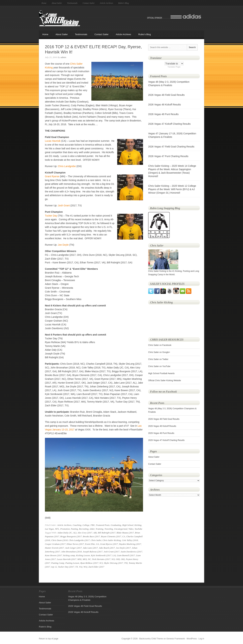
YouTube (138, 529)
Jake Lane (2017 (90, 548)
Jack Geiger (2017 (73, 548)
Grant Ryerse (52, 176)
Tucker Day (51, 216)
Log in (201, 639)
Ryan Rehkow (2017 (89, 563)
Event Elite (90, 544)
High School (128, 525)
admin (63, 57)
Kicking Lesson (83, 555)
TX (77, 567)
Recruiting (84, 529)
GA (97, 544)
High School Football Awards (161, 373)
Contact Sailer (89, 3)
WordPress (192, 639)
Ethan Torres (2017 (75, 544)
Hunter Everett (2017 (54, 548)
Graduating (116, 525)
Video (131, 529)
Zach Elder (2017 (96, 567)
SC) (101, 563)
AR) (95, 533)
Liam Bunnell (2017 (126, 555)
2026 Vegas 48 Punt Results (163, 114)
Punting (74, 529)
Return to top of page (49, 639)
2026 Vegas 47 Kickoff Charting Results (169, 124)
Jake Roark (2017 (107, 548)
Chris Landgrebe (67, 166)
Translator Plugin (174, 67)
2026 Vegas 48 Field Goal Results (166, 95)
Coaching (77, 525)
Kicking (138, 525)
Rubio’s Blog (123, 3)
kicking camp (69, 555)
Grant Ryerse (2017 (109, 544)
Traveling (109, 529)
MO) (85, 559)
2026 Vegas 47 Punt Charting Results (168, 156)
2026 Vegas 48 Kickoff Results (165, 105)
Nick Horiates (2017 (101, 559)
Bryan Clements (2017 (111, 536)
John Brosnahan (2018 (71, 552)
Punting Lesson (72, 563)
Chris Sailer (96, 540)
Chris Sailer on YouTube (159, 366)
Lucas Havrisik (53, 141)
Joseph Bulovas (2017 (93, 552)
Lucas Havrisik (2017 (67, 559)
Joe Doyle (63, 245)
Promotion (65, 529)
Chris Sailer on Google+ (159, 352)
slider (92, 529)
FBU (93, 525)
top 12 (54, 567)
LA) (114, 555)
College (86, 525)
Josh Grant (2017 (112, 552)
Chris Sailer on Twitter (158, 359)
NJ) (113, 559)
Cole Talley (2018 (130, 540)
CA (124, 536)
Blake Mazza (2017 (125, 533)
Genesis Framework (176, 639)
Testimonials (72, 3)
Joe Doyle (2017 (123, 548)
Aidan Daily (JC (65, 533)
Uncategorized (121, 529)
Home (44, 3)
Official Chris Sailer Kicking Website (165, 380)
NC (89, 559)
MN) (80, 559)
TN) (126, 563)
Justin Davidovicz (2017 (131, 552)
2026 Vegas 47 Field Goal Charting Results (171, 147)
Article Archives (106, 3)
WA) (85, 567)
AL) (75, 533)
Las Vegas (49, 529)
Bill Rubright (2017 (107, 533)
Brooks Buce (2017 (91, 536)
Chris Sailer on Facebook (160, 345)
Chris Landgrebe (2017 (79, 540)
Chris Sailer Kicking (59, 18)
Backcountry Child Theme (151, 639)
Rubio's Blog (45, 627)
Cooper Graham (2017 (55, 544)
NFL (57, 529)
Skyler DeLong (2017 (113, 563)
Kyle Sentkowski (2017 (101, 555)
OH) (118, 559)
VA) (81, 567)
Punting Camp (58, 563)
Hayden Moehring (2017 (130, 544)
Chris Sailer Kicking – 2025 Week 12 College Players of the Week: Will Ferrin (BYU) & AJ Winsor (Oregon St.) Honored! (172, 189)
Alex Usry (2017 (85, 533)
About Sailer (57, 3)
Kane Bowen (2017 (54, 555)
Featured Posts (103, 525)
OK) (123, 559)
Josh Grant (64, 205)
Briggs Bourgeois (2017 (71, 536)
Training (100, 529)
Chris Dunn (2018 (59, 540)
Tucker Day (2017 (66, 567)
